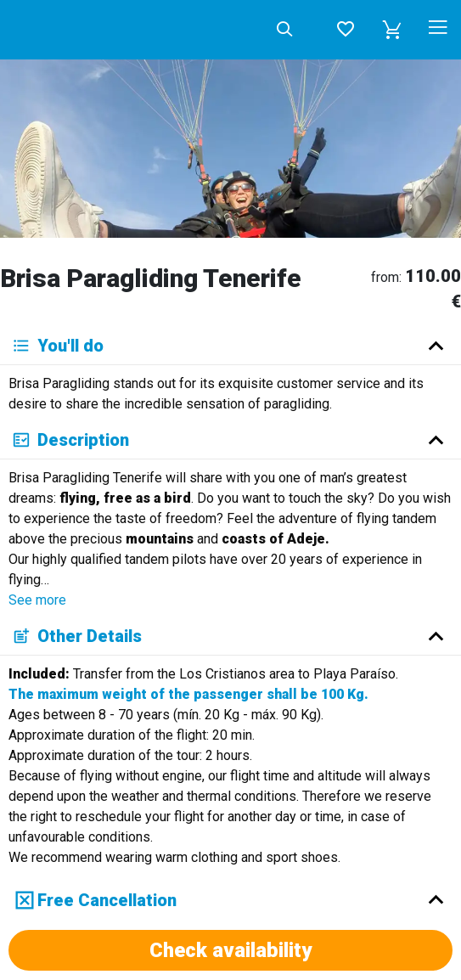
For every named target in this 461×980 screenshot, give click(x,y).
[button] (392, 30)
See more (37, 600)
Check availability (231, 950)
